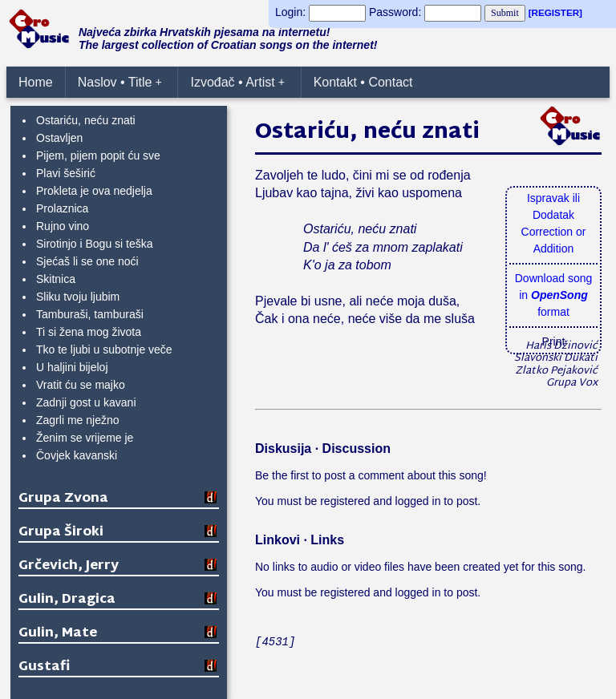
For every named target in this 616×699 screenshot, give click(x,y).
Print (554, 341)
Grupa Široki (61, 533)
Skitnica (56, 279)
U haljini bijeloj (72, 367)
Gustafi (44, 667)
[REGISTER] (555, 12)
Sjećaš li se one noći (87, 261)
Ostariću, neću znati (86, 120)
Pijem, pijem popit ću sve (98, 156)
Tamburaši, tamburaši (90, 314)
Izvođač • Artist (237, 82)
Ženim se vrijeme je (85, 438)
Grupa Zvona (63, 499)
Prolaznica (62, 208)
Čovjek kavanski (77, 455)
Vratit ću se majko (81, 385)
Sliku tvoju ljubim (78, 297)
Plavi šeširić (66, 173)
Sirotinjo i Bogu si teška (95, 244)
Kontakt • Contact (363, 82)
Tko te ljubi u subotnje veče (104, 349)
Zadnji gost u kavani (86, 402)
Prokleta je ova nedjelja (94, 191)
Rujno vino (63, 226)
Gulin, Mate (58, 634)
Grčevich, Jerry (69, 566)
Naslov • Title (120, 82)
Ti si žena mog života (89, 332)
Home (36, 82)
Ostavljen (59, 138)
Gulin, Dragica (67, 600)
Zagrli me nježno (78, 420)
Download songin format (554, 295)
